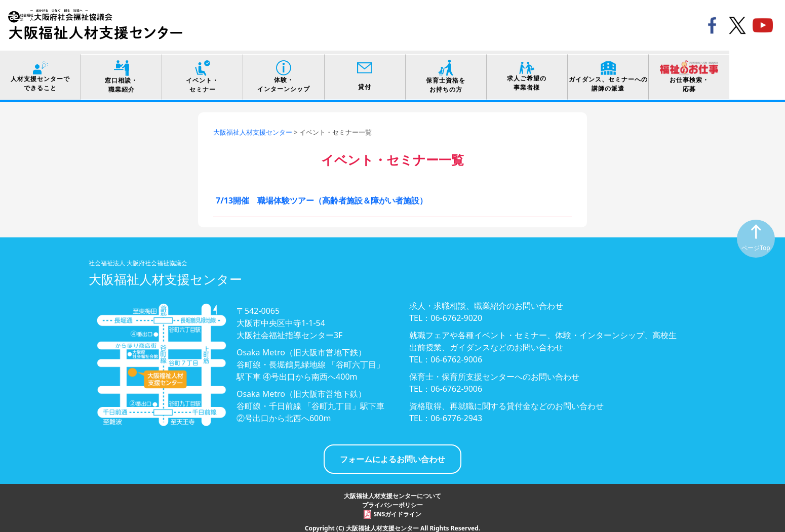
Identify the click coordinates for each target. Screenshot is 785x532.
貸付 (392, 73)
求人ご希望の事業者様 (567, 73)
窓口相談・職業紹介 (131, 73)
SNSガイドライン (398, 510)
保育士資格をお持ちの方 (480, 73)
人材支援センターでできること (43, 73)
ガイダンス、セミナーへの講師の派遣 (654, 73)
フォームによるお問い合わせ (392, 456)
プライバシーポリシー (392, 501)
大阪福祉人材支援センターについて (392, 492)
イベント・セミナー (218, 73)
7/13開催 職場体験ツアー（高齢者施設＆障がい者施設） (322, 197)
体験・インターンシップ (305, 73)
